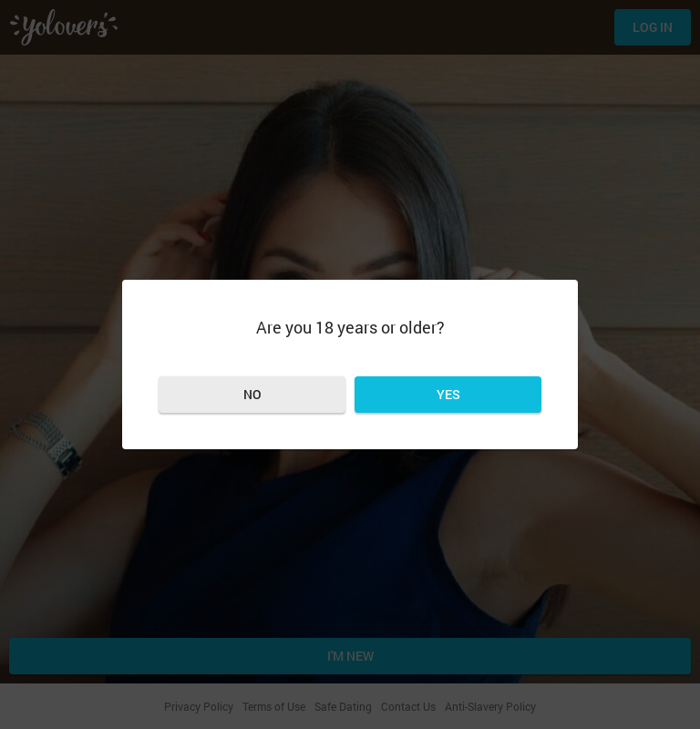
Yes (448, 394)
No (252, 394)
